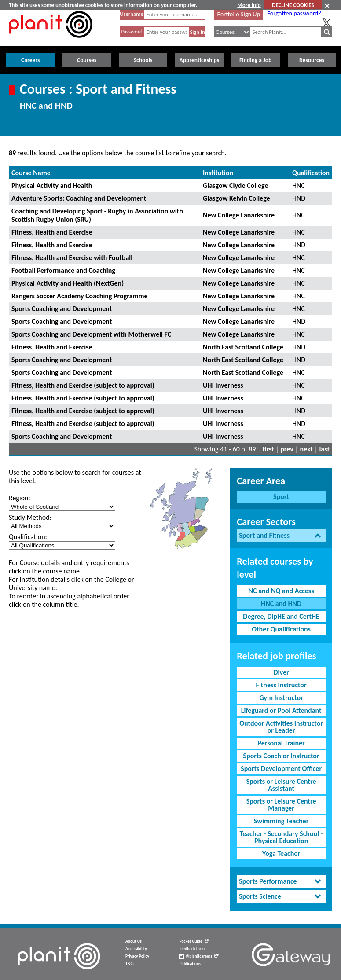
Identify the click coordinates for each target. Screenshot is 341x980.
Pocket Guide (194, 941)
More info (249, 5)
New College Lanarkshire (239, 215)
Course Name (31, 173)
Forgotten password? (294, 13)
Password (131, 31)
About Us (134, 941)
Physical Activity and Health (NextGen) (68, 283)
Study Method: (30, 517)
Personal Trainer (281, 743)
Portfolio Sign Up (239, 14)
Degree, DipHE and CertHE (281, 616)
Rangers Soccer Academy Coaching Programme (80, 296)
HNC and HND (281, 604)
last (324, 449)
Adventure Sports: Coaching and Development (79, 198)
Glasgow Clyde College (235, 185)
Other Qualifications (281, 629)
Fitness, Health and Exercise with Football (72, 258)
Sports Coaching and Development (62, 309)
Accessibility (136, 949)
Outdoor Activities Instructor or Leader (281, 727)
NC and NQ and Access (281, 591)
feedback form (192, 949)
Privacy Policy (137, 956)
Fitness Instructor (281, 685)
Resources (312, 60)
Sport (281, 497)
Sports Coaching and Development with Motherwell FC (91, 334)
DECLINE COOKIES (293, 5)
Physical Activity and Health (52, 185)
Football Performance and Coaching (63, 270)
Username (132, 14)
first (268, 449)
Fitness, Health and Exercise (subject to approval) (83, 385)
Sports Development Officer (281, 769)
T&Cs (130, 964)
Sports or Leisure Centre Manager (281, 805)
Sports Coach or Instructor (281, 756)
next (306, 449)
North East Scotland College (243, 347)
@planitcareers (199, 956)
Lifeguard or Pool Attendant (281, 710)
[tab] (281, 536)
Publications (190, 964)
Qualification (311, 173)
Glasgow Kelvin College (236, 198)
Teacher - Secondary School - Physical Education (281, 837)
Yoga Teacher (281, 853)
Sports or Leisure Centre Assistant (281, 785)
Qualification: (28, 537)
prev (287, 449)
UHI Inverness (223, 385)
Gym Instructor (281, 698)
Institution (218, 173)
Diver (281, 672)
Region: (20, 498)
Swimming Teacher (281, 821)
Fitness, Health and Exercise (52, 232)
